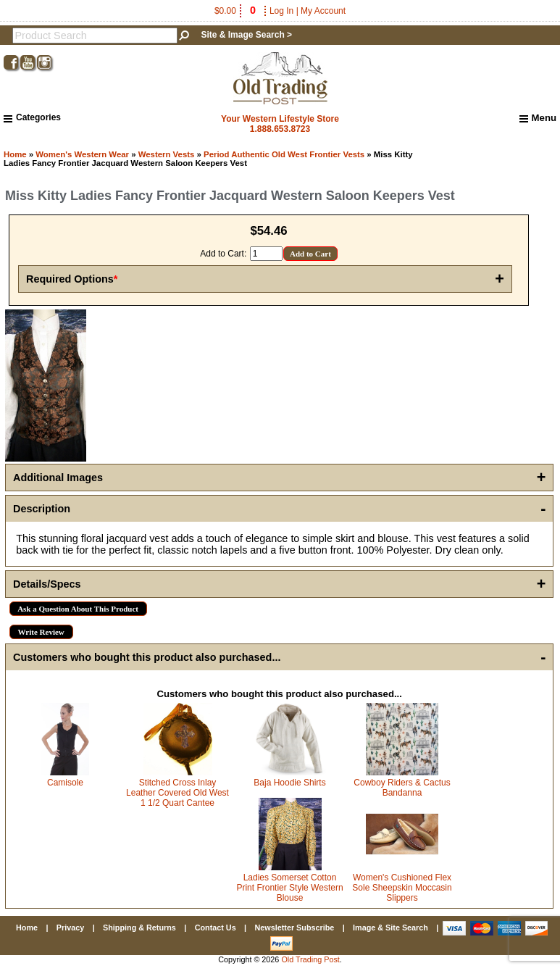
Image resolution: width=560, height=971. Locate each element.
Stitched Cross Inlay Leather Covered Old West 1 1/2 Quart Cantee (177, 793)
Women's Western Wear (82, 154)
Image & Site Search (390, 928)
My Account (323, 11)
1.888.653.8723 (280, 129)
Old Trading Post (310, 959)
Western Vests (167, 154)
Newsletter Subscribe (294, 928)
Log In (281, 11)
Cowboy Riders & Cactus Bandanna (402, 788)
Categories (32, 117)
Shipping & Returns (139, 928)
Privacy (70, 928)
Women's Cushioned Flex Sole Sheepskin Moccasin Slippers (402, 888)
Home (15, 154)
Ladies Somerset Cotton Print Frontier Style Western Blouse (289, 888)
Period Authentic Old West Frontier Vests (284, 154)
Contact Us (216, 928)
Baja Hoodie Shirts (289, 783)
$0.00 (236, 11)
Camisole (65, 783)
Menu (538, 118)
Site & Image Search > (246, 35)
